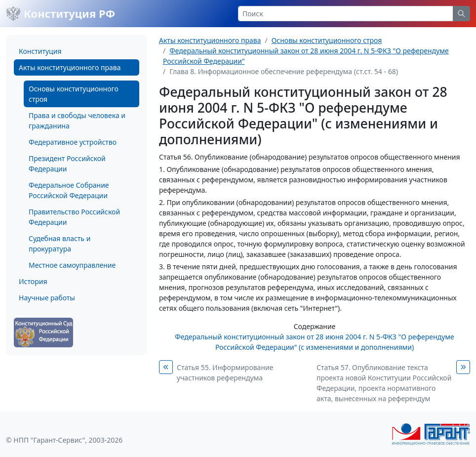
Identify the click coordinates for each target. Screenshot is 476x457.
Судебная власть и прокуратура (59, 244)
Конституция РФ (60, 13)
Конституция (40, 51)
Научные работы (47, 298)
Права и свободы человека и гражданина (77, 121)
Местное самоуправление (72, 265)
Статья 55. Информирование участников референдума (225, 373)
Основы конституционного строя (74, 94)
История (33, 281)
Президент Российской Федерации (67, 164)
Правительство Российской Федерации (74, 217)
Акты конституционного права (70, 67)
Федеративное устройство (73, 142)
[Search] (346, 14)
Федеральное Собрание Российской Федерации (69, 190)
